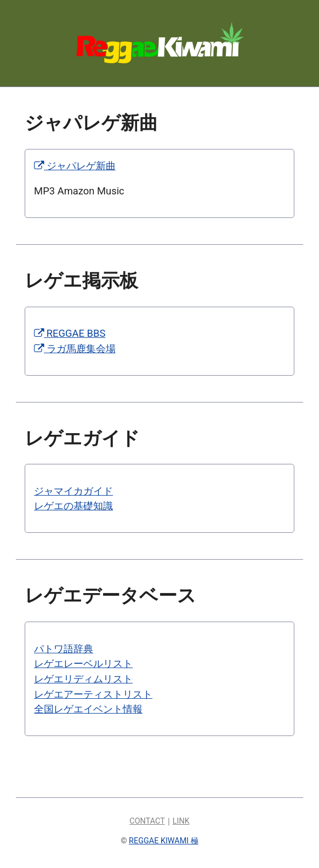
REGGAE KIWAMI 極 (164, 841)
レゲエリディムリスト (83, 679)
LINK (181, 821)
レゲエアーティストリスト (93, 694)
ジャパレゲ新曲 (75, 166)
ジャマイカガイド (73, 491)
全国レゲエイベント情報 (88, 709)
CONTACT (147, 821)
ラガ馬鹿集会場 (75, 349)
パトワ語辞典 (64, 649)
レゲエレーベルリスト (83, 663)
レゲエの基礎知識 (73, 506)
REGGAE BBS (70, 333)
